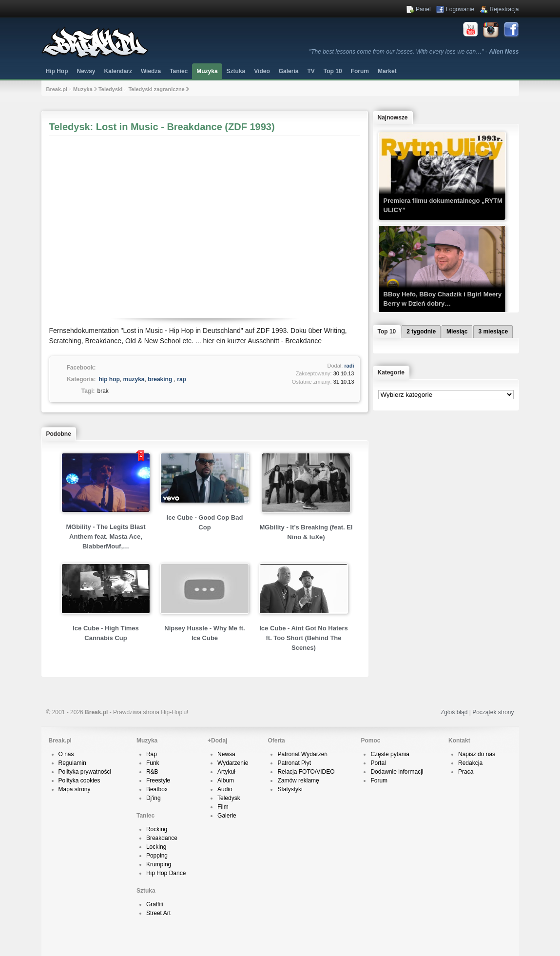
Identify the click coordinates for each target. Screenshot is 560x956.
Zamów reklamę (298, 780)
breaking (160, 379)
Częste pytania (390, 754)
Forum (379, 780)
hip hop (109, 379)
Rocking (157, 829)
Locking (156, 847)
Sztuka (236, 71)
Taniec (179, 71)
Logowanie (460, 9)
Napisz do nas (477, 754)
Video (262, 71)
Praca (466, 772)
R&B (152, 772)
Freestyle (158, 780)
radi (349, 366)
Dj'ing (154, 798)
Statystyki (290, 789)
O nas (66, 754)
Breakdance (162, 838)
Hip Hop (57, 71)
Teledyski (110, 89)
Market (387, 71)
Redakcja (470, 763)
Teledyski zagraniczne (156, 89)
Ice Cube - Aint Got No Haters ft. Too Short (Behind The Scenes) (304, 638)
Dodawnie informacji (397, 772)
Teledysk (229, 798)
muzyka (134, 379)
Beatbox (157, 789)
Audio (225, 789)
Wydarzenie (233, 763)
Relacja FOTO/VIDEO (306, 772)
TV (311, 71)
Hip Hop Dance (166, 873)
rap (182, 379)
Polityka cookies (79, 780)
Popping (157, 856)
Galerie (227, 816)
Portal (378, 763)
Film (223, 807)
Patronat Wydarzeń (302, 754)
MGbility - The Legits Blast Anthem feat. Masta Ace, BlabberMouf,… (106, 537)
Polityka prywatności (85, 772)
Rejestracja (504, 9)
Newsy (86, 71)
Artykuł (226, 772)
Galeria (289, 71)
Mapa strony (75, 789)
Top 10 (333, 71)
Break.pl (57, 89)
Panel (423, 9)
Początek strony (493, 712)
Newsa (226, 754)
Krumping (159, 864)
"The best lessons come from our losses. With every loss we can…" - (414, 52)
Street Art (158, 913)
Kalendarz (118, 71)
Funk (153, 763)
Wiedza (151, 71)
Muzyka (207, 71)
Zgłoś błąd (454, 712)
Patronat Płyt (294, 763)
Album (226, 780)
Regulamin (72, 763)
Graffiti (155, 904)
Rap (152, 754)
